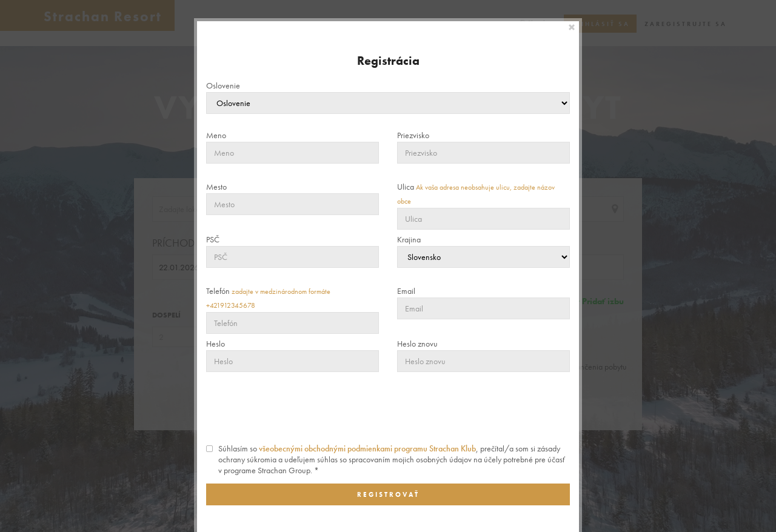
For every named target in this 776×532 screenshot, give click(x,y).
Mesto (216, 187)
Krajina (409, 239)
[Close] (573, 27)
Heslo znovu (417, 344)
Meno (216, 135)
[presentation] (388, 408)
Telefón (268, 298)
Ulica (476, 194)
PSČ (213, 239)
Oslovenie (223, 85)
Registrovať (388, 494)
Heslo (216, 344)
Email (406, 291)
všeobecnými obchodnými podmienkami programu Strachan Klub (367, 448)
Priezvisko (413, 135)
